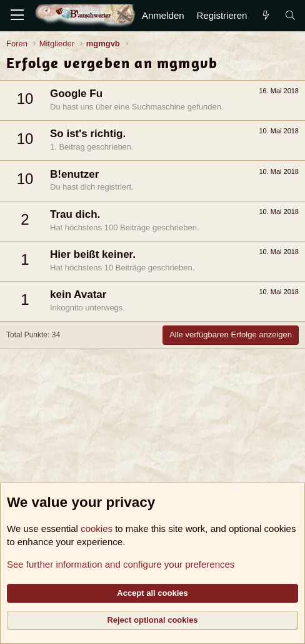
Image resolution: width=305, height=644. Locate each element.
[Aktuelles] (265, 15)
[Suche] (290, 15)
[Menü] (17, 16)
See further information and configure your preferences (121, 564)
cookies (97, 529)
